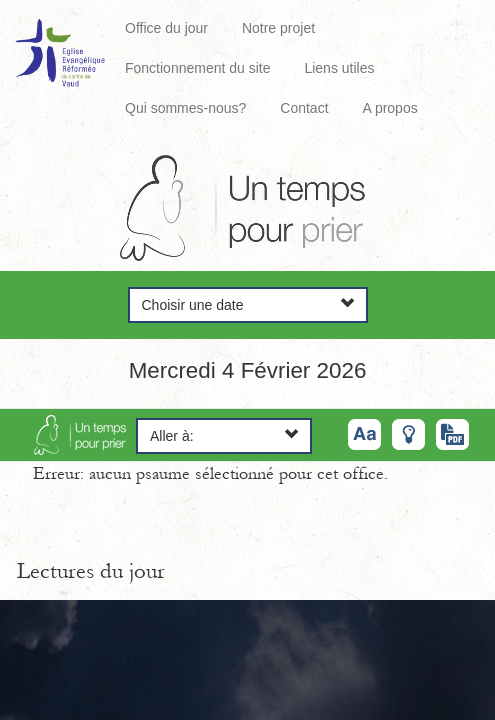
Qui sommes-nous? (185, 108)
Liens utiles (339, 68)
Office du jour (166, 28)
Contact (304, 108)
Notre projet (278, 28)
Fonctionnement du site (198, 68)
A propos (389, 108)
